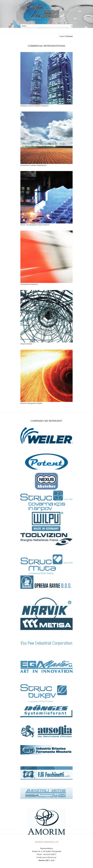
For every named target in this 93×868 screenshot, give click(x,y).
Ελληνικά (69, 36)
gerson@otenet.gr (49, 857)
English (62, 36)
